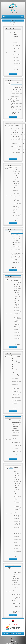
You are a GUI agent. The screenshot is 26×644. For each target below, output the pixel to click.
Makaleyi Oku (13, 74)
